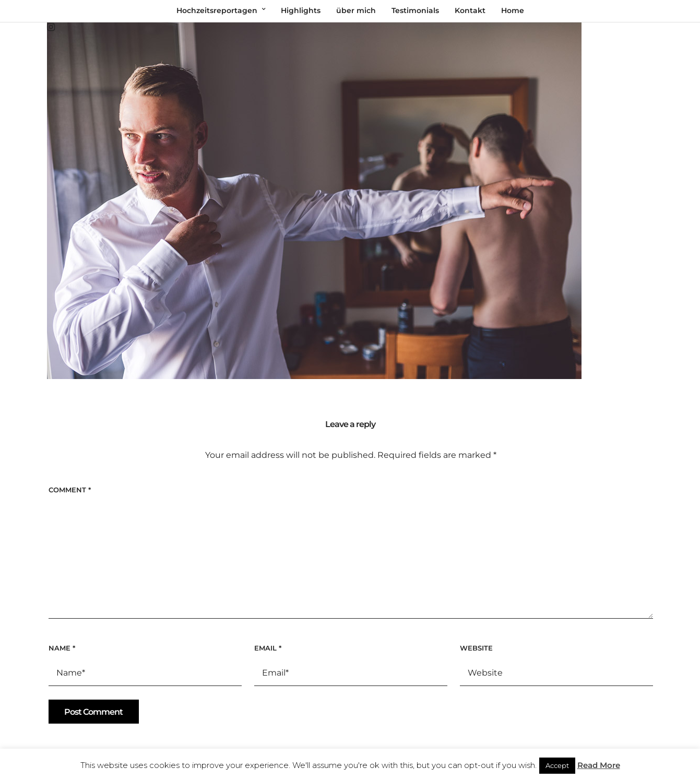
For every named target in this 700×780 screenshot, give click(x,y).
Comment (70, 490)
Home (513, 10)
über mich (356, 10)
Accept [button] (557, 765)
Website (476, 648)
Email (268, 648)
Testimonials (415, 10)
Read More (599, 765)
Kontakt (470, 10)
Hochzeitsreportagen (217, 10)
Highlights (301, 10)
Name (62, 648)
